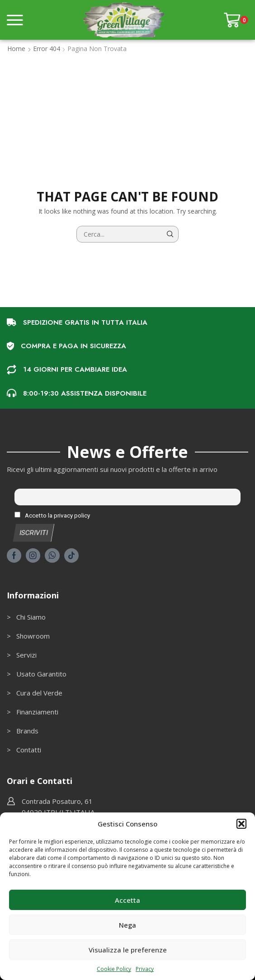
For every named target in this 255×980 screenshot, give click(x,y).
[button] (241, 824)
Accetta (127, 900)
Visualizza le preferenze (128, 950)
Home (16, 49)
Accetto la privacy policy (52, 515)
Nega (127, 925)
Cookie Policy (114, 969)
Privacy (145, 969)
